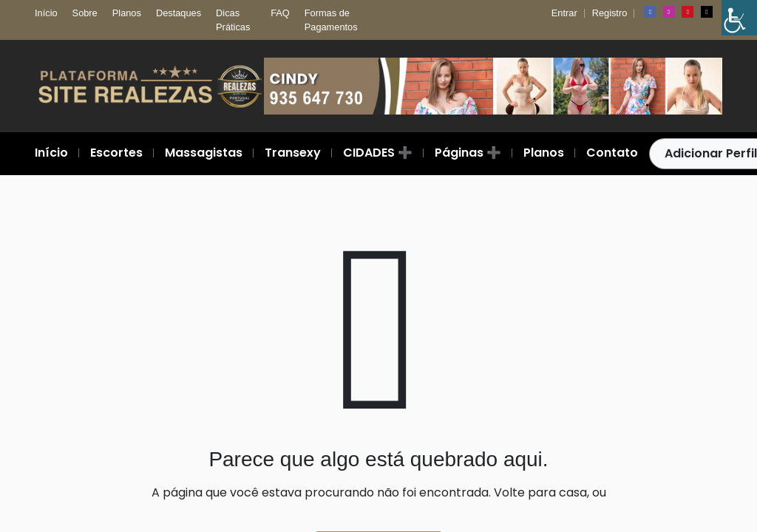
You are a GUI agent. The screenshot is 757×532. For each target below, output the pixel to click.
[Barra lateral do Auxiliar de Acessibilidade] (739, 18)
